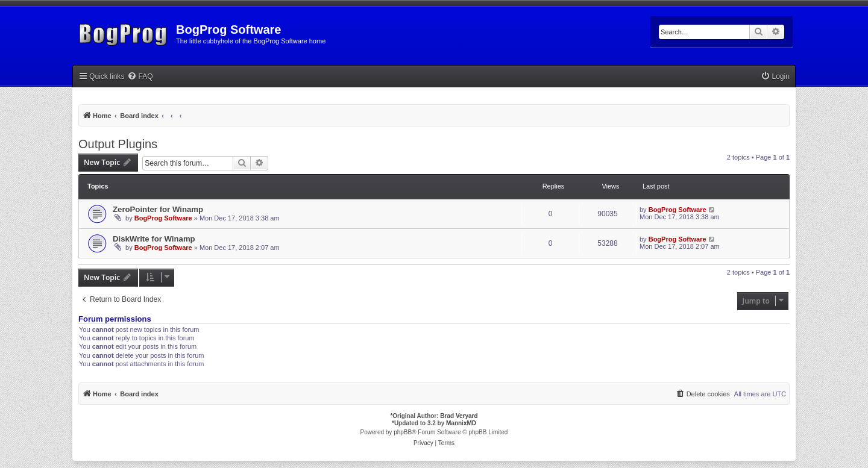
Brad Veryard (459, 416)
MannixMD (461, 423)
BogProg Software (163, 218)
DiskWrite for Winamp (154, 239)
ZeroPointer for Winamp (158, 209)
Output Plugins (118, 144)
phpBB (403, 432)
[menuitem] (140, 77)
